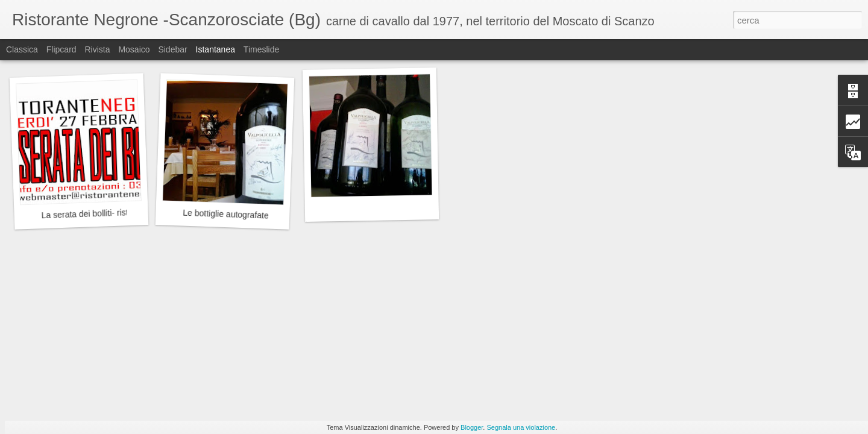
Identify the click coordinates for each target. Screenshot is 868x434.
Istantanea (215, 49)
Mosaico (134, 49)
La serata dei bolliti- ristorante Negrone (114, 213)
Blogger (472, 427)
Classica (22, 49)
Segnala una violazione (521, 427)
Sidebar (172, 49)
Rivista (97, 49)
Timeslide (261, 49)
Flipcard (61, 49)
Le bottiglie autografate (226, 214)
